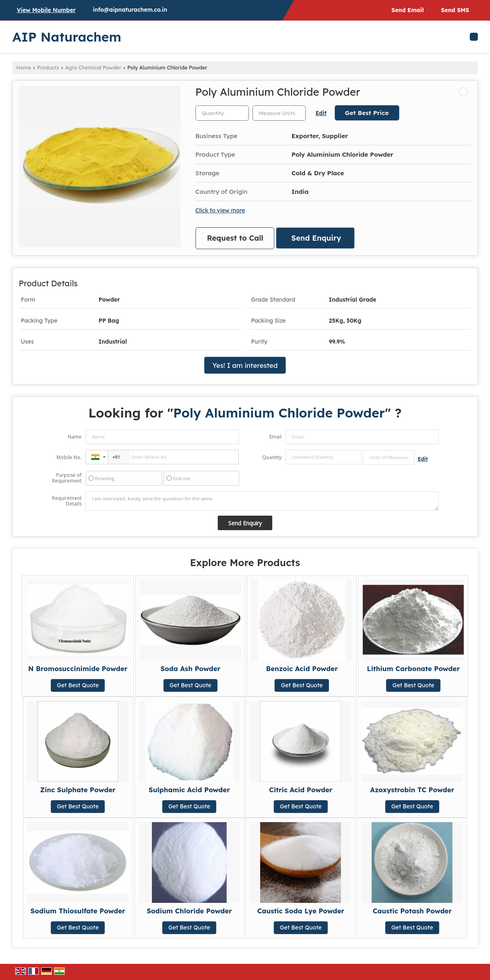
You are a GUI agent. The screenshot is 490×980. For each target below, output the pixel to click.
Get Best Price (367, 113)
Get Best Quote (78, 685)
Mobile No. (69, 457)
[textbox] (279, 113)
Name (75, 437)
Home (24, 67)
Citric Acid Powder (301, 790)
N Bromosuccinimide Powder (78, 668)
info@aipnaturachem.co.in (130, 10)
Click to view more (220, 210)
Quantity (272, 457)
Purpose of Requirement (67, 478)
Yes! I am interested (245, 365)
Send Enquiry (316, 238)
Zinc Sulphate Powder (78, 790)
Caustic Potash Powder (412, 911)
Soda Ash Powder (190, 668)
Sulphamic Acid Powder (189, 790)
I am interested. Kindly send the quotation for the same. (262, 501)
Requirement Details (67, 501)
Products (48, 67)
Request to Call (235, 238)
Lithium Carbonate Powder (413, 668)
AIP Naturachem (67, 37)
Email (275, 437)
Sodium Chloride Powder (189, 911)
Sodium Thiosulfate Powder (78, 911)
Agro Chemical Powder (94, 67)
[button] (46, 10)
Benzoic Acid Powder (302, 668)
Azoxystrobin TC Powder (412, 790)
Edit (321, 113)
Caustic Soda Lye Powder (301, 911)
